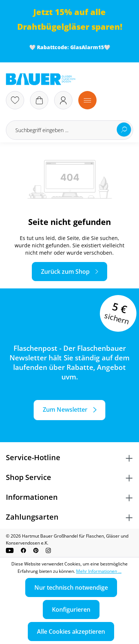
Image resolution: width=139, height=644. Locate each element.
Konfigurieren (71, 610)
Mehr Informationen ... (99, 571)
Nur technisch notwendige (71, 587)
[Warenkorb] (39, 100)
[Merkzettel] (15, 100)
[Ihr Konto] (63, 100)
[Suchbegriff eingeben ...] (69, 130)
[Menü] (87, 100)
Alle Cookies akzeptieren (71, 632)
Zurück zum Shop (65, 272)
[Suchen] (124, 130)
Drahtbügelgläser (53, 27)
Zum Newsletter (65, 410)
